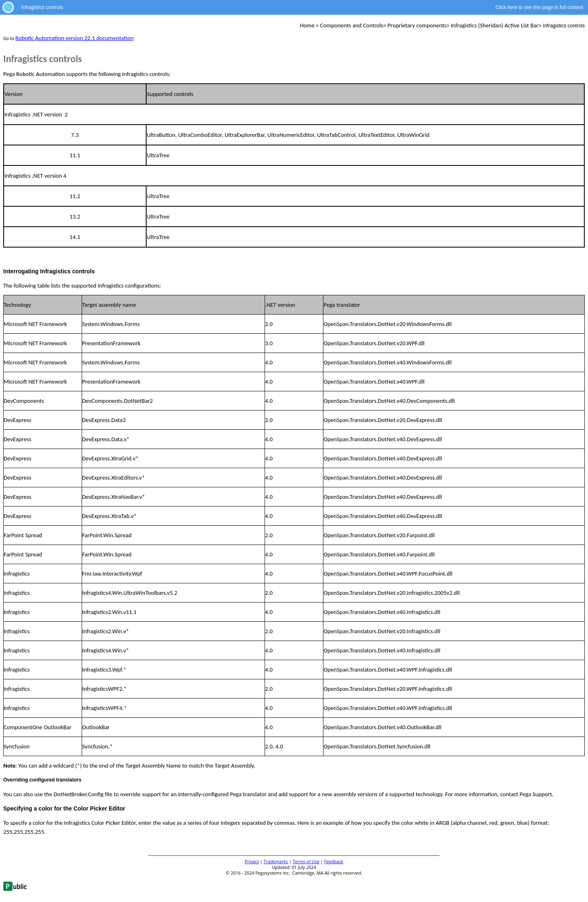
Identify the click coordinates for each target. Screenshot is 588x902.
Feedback (334, 862)
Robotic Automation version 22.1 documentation (75, 38)
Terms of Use (306, 862)
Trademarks (276, 862)
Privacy (252, 862)
